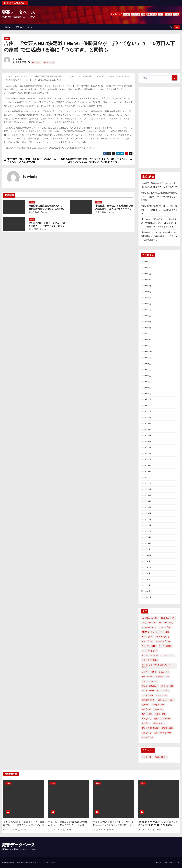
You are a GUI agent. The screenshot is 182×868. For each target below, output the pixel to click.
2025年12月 (146, 268)
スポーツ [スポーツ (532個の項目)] (167, 686)
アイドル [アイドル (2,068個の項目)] (166, 646)
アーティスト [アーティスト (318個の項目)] (150, 651)
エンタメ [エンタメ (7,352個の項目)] (168, 655)
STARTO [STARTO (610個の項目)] (165, 627)
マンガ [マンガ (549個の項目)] (161, 695)
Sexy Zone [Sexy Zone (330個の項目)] (149, 623)
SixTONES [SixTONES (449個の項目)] (166, 623)
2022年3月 (146, 537)
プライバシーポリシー (25, 27)
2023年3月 (146, 466)
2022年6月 (146, 519)
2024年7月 (146, 370)
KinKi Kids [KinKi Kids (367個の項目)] (168, 618)
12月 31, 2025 (146, 830)
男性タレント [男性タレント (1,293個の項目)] (162, 719)
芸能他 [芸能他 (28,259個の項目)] (161, 757)
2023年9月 (146, 430)
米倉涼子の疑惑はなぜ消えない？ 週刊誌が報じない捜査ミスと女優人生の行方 (47, 209)
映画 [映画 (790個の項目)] (159, 709)
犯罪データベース (18, 12)
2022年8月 (146, 507)
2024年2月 (146, 399)
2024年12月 (146, 340)
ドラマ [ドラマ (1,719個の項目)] (147, 695)
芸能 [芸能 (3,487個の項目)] (158, 723)
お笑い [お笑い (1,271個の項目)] (147, 641)
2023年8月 (146, 435)
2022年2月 (146, 543)
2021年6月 (146, 591)
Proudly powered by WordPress (15, 863)
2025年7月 (146, 298)
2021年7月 (146, 585)
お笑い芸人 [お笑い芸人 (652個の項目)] (163, 641)
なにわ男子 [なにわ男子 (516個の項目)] (149, 646)
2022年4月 (146, 531)
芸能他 (7, 39)
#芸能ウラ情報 (49, 62)
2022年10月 (146, 495)
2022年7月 (146, 513)
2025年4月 (146, 316)
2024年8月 (146, 364)
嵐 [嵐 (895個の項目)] (146, 705)
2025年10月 (146, 280)
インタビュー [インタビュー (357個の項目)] (150, 655)
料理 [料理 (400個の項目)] (147, 709)
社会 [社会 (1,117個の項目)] (146, 723)
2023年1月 (146, 478)
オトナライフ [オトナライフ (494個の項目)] (150, 660)
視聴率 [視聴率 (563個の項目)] (167, 728)
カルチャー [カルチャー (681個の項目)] (149, 672)
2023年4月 (146, 459)
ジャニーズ (136, 14)
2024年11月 (146, 346)
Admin (19, 59)
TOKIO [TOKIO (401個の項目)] (147, 637)
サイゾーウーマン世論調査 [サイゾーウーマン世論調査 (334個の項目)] (155, 677)
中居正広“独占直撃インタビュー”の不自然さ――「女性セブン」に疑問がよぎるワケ (47, 226)
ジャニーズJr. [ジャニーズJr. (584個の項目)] (150, 686)
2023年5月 (146, 454)
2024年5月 (146, 382)
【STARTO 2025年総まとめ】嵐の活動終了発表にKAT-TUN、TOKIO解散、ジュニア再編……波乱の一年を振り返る (159, 223)
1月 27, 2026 (34, 212)
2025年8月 (146, 292)
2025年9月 (146, 286)
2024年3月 (146, 394)
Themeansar (50, 863)
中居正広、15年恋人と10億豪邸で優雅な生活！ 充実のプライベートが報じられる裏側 (114, 209)
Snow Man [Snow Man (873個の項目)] (149, 627)
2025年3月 (146, 322)
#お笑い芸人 (36, 62)
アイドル (168, 14)
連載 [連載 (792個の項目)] (146, 733)
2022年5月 (146, 525)
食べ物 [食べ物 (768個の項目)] (147, 737)
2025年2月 (146, 328)
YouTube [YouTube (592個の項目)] (162, 637)
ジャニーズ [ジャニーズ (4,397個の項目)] (150, 681)
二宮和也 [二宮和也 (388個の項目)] (148, 700)
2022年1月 (146, 549)
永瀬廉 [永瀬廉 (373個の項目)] (160, 714)
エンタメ (127, 14)
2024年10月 (146, 352)
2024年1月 (146, 406)
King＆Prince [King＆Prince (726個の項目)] (150, 618)
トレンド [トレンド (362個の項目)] (163, 691)
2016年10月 (146, 597)
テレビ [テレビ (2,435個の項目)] (148, 691)
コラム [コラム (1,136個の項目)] (164, 672)
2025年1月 (146, 334)
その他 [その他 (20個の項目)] (147, 757)
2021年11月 (146, 561)
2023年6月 (146, 447)
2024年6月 (146, 376)
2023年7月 (146, 442)
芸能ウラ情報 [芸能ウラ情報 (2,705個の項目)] (151, 728)
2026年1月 (146, 262)
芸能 (143, 14)
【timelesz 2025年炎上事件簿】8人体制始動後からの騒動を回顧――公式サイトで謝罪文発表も (159, 236)
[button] (172, 27)
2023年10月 (146, 423)
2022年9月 (146, 501)
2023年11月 (146, 418)
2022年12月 (146, 483)
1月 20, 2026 (101, 212)
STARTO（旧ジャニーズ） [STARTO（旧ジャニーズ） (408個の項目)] (155, 632)
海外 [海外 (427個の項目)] (147, 719)
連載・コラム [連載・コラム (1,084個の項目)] (162, 733)
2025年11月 (146, 274)
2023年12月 (146, 411)
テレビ (161, 14)
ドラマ (176, 14)
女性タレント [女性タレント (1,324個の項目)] (166, 700)
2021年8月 (146, 579)
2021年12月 (146, 555)
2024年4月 (146, 388)
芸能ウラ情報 (152, 14)
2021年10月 (146, 567)
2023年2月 (146, 471)
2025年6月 (146, 304)
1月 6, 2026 (33, 229)
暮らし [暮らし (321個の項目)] (147, 714)
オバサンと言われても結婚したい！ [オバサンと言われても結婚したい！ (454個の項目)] (156, 666)
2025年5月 (146, 310)
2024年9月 (146, 358)
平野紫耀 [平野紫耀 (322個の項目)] (158, 705)
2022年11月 (146, 489)
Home (7, 27)
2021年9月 (146, 573)
